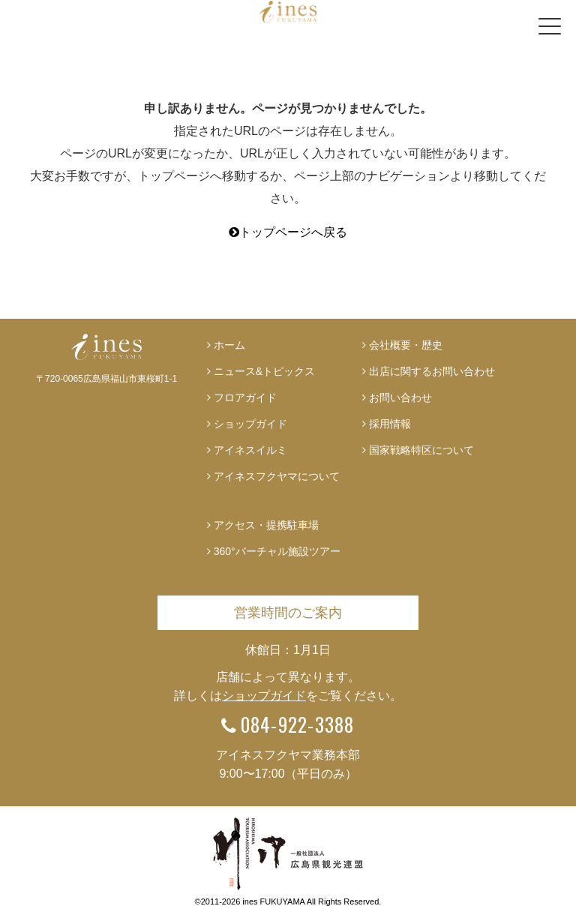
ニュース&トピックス (264, 371)
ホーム (229, 345)
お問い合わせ (400, 397)
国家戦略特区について (421, 450)
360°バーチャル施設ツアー (277, 551)
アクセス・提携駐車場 (266, 525)
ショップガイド (250, 424)
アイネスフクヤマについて (277, 476)
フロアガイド (245, 397)
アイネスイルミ (250, 450)
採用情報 (390, 424)
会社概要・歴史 (406, 345)
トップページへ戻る (288, 232)
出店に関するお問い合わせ (432, 371)
